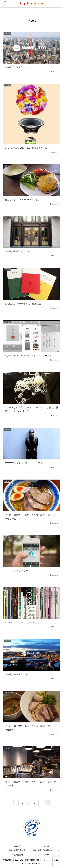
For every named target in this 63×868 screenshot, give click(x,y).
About (17, 846)
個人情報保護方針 (17, 850)
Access (46, 855)
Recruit (46, 846)
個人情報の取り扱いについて (46, 850)
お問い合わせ (17, 855)
